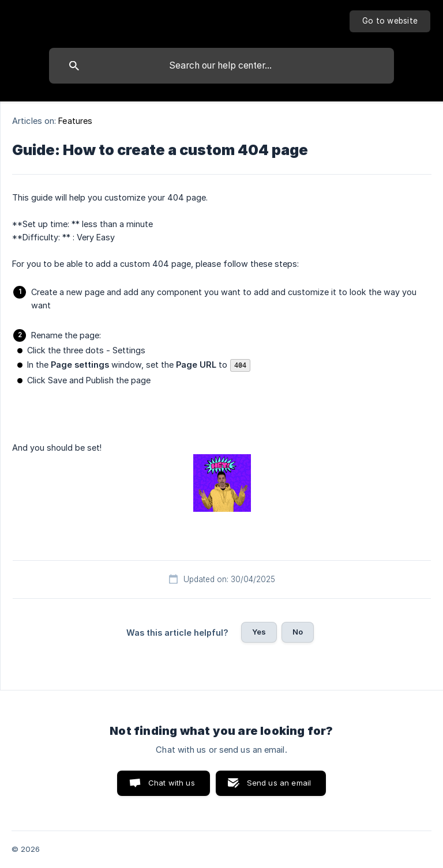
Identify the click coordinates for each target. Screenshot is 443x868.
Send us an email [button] (279, 783)
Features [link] (75, 121)
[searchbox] (221, 66)
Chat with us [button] (172, 783)
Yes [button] (259, 632)
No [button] (298, 632)
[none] (390, 21)
